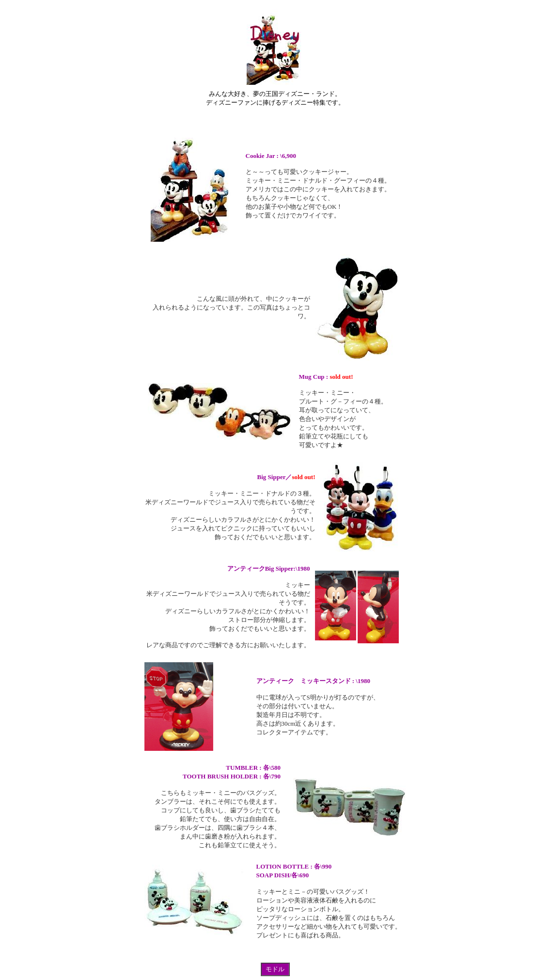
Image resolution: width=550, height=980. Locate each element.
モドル (275, 969)
